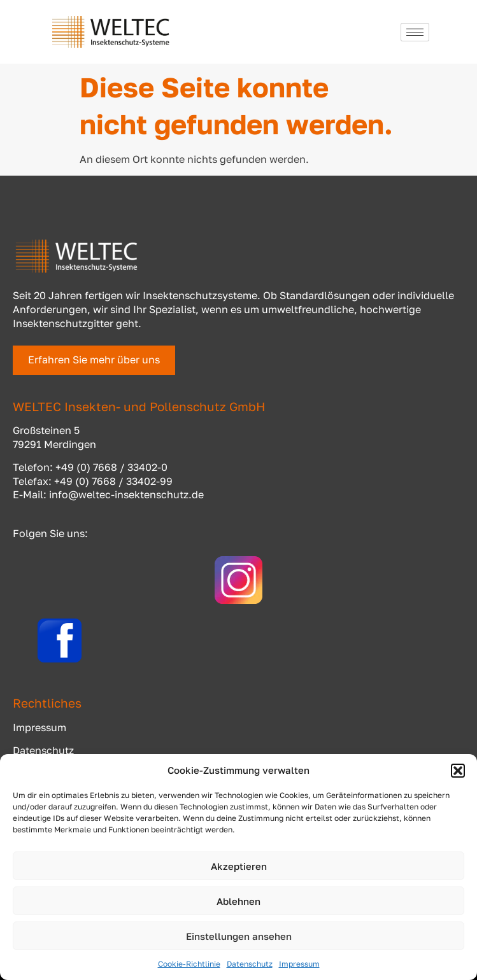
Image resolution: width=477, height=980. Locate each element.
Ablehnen (238, 901)
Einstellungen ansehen (239, 936)
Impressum (299, 964)
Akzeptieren (239, 866)
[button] (458, 771)
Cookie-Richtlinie (189, 964)
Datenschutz (250, 964)
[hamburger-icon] (415, 32)
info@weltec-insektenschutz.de (126, 494)
